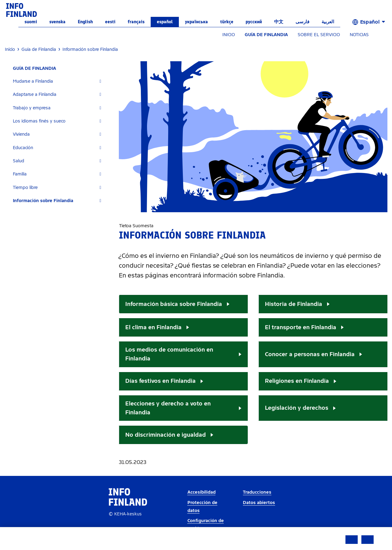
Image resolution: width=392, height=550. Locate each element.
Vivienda (21, 134)
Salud (19, 161)
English (85, 22)
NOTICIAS (359, 35)
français (136, 22)
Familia (20, 174)
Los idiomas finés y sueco (39, 121)
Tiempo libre (25, 188)
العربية (328, 22)
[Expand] (100, 81)
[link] (21, 10)
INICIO (229, 35)
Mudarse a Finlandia (33, 81)
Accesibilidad (202, 492)
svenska (57, 22)
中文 (279, 22)
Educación (23, 148)
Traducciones (257, 492)
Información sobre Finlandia (43, 201)
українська (196, 22)
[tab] (60, 81)
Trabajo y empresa (32, 108)
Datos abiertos (259, 503)
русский (254, 22)
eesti (110, 22)
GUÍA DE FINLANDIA (266, 35)
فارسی (302, 22)
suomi (31, 22)
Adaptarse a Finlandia (35, 94)
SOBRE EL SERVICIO (319, 35)
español (165, 22)
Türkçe (227, 22)
